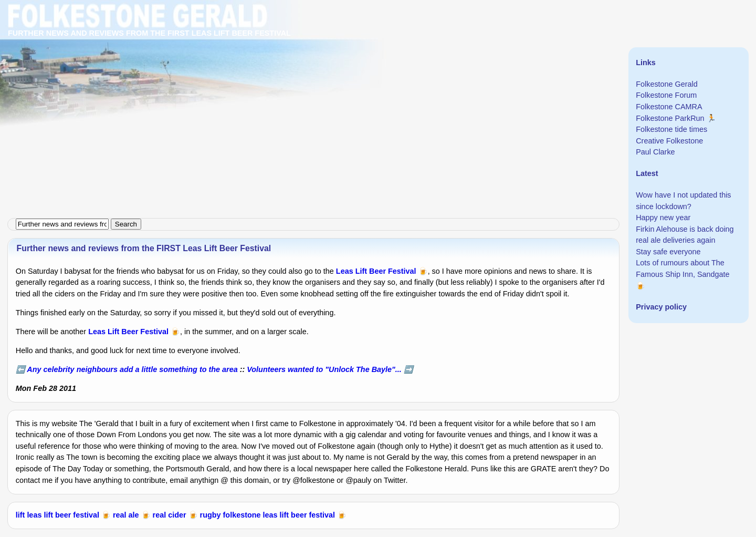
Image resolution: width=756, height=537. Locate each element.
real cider (170, 515)
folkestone (242, 515)
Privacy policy (661, 307)
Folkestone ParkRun (670, 118)
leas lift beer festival (299, 515)
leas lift (40, 515)
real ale (126, 515)
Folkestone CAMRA (669, 107)
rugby (211, 515)
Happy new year (663, 218)
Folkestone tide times (671, 129)
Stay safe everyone (668, 252)
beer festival (77, 515)
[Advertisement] (315, 74)
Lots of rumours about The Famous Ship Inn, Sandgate (682, 268)
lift (20, 515)
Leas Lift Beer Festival (376, 271)
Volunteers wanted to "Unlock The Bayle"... (324, 369)
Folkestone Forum (666, 95)
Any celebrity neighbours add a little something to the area (132, 369)
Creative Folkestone (669, 141)
